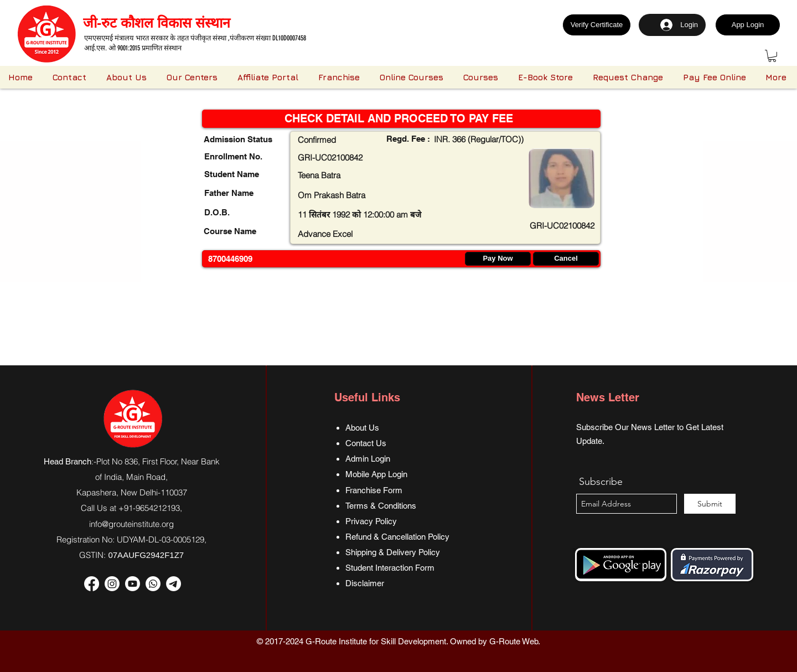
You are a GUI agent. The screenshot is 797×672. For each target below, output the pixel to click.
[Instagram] (112, 584)
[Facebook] (92, 584)
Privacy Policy (371, 521)
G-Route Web (514, 641)
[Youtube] (133, 584)
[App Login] (748, 25)
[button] (772, 56)
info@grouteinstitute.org (131, 524)
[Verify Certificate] (597, 25)
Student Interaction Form (390, 568)
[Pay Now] (498, 259)
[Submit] (710, 504)
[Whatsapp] (153, 584)
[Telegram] (174, 584)
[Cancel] (566, 259)
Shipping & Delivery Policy (393, 552)
